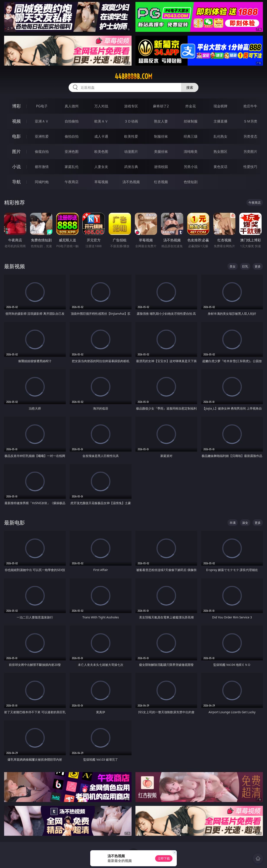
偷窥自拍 (42, 152)
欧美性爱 (131, 136)
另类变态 (250, 136)
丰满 (233, 523)
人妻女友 (101, 167)
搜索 (190, 87)
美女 (233, 266)
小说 (16, 167)
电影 (16, 136)
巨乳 (245, 266)
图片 (16, 151)
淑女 (245, 523)
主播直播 (220, 121)
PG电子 (42, 106)
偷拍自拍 (72, 136)
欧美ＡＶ (101, 121)
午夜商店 (72, 182)
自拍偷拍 (72, 121)
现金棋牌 (220, 106)
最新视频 (14, 266)
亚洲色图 (72, 152)
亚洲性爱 (42, 136)
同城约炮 (42, 182)
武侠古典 (131, 167)
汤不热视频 (131, 182)
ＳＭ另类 (250, 121)
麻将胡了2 (161, 106)
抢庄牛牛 (250, 106)
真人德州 (72, 106)
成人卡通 (101, 136)
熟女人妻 (161, 121)
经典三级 (191, 136)
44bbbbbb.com (133, 76)
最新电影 (14, 522)
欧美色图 (101, 152)
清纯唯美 (191, 152)
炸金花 (191, 106)
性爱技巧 (250, 167)
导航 (16, 182)
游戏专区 (131, 106)
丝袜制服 (191, 121)
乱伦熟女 (220, 136)
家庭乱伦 (72, 167)
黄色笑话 (220, 167)
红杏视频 (161, 182)
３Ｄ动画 (131, 121)
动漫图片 (131, 152)
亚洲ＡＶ (42, 121)
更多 (258, 266)
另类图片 (250, 152)
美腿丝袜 (161, 152)
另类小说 (191, 167)
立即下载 (164, 858)
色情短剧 (191, 182)
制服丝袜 (161, 136)
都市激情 (42, 167)
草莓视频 (101, 182)
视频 (16, 121)
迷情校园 (161, 167)
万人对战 (101, 106)
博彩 (16, 106)
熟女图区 (220, 152)
